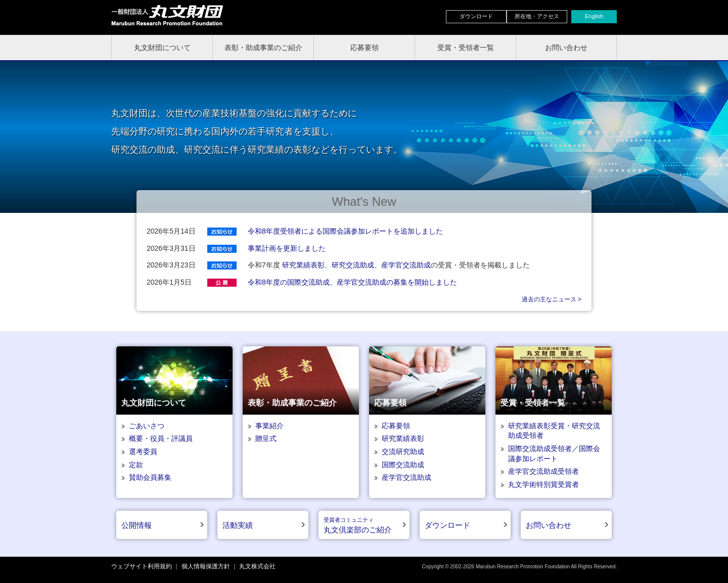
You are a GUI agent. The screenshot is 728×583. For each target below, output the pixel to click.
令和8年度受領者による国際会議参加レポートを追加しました (345, 231)
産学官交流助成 (406, 265)
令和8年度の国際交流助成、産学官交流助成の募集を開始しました (352, 282)
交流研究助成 (403, 452)
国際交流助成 (403, 465)
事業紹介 (269, 426)
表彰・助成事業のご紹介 (263, 48)
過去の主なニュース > (552, 299)
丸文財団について (162, 48)
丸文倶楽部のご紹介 (358, 526)
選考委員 (143, 452)
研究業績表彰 (403, 438)
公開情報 (136, 525)
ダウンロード (476, 16)
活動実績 (238, 525)
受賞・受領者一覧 (466, 48)
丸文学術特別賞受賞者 (543, 484)
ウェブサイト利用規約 (142, 566)
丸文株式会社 (257, 566)
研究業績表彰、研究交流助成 (328, 265)
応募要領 (365, 48)
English (594, 16)
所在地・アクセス (537, 16)
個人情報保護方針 (206, 566)
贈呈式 (266, 438)
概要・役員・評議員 (161, 438)
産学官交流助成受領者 (543, 471)
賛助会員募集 (150, 477)
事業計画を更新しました (287, 248)
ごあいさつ (147, 426)
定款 (136, 465)
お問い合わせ (566, 48)
